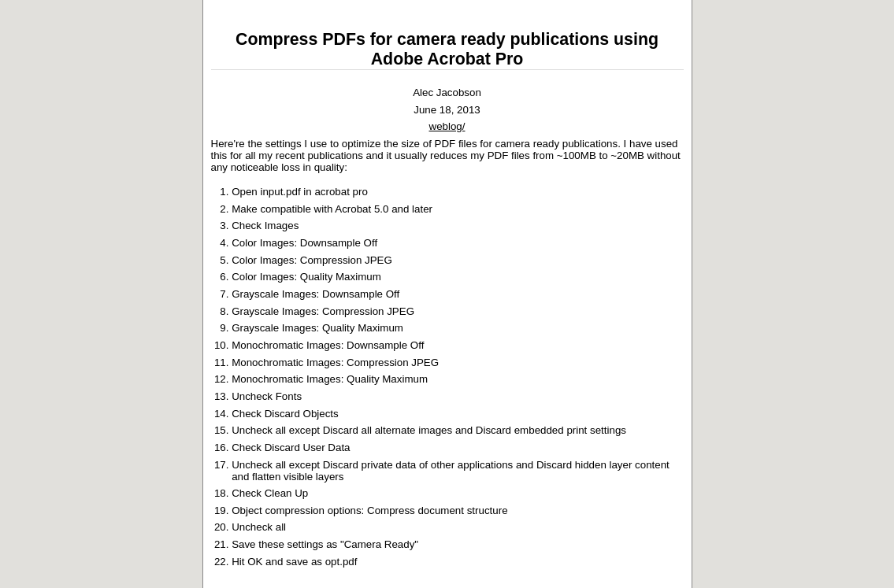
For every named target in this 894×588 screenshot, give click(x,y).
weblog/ (447, 126)
